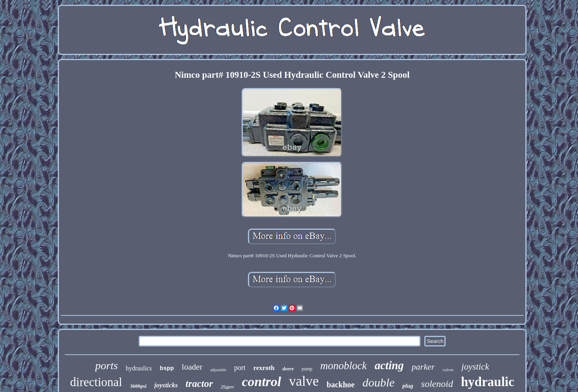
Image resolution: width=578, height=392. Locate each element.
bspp (167, 369)
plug (408, 386)
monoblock (343, 366)
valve (304, 381)
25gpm (228, 387)
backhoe (340, 385)
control (261, 382)
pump (307, 369)
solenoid (437, 384)
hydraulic (488, 382)
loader (192, 367)
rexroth (264, 368)
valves (448, 370)
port (240, 368)
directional (96, 382)
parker (423, 367)
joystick (475, 367)
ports (106, 365)
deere (288, 369)
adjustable (218, 370)
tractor (199, 384)
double (378, 382)
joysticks (166, 385)
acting (389, 365)
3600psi (138, 386)
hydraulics (139, 368)
